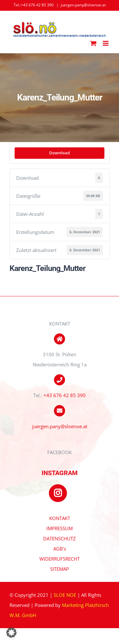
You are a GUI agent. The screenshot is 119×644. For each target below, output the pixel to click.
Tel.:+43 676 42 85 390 (34, 5)
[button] (11, 633)
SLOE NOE (65, 595)
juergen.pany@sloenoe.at (83, 5)
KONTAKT (60, 518)
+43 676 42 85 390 (65, 395)
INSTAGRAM (60, 473)
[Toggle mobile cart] (93, 43)
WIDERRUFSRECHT (60, 559)
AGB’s (60, 549)
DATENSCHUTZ (60, 538)
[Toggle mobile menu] (106, 43)
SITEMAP (60, 569)
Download (60, 153)
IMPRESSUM (60, 528)
